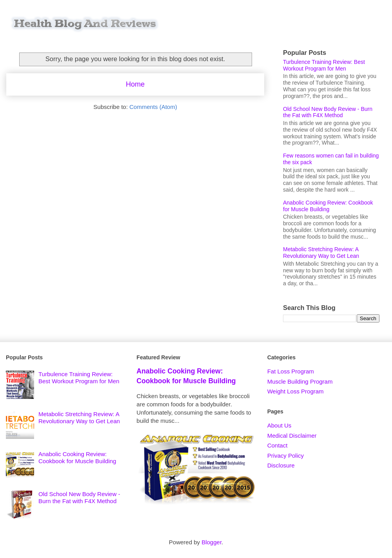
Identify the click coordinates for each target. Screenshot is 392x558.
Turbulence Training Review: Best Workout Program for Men (324, 65)
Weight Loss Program (296, 391)
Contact (278, 445)
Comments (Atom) (153, 107)
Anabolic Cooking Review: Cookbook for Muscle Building (328, 206)
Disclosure (281, 465)
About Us (279, 425)
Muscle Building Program (300, 381)
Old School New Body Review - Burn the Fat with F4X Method (328, 112)
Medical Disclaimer (292, 436)
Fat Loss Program (291, 371)
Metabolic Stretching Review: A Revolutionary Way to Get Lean (321, 253)
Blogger (211, 542)
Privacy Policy (286, 456)
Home (135, 84)
